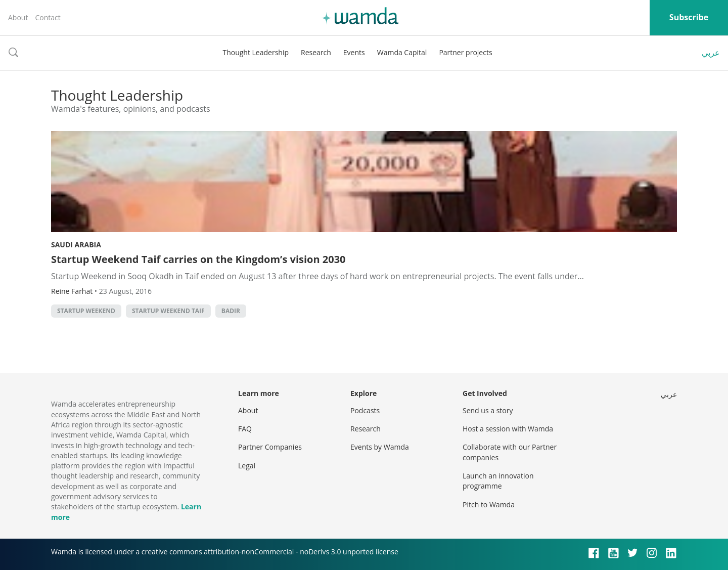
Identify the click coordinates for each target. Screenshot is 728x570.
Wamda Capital (402, 52)
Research (316, 52)
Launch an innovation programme (498, 481)
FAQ (245, 429)
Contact (48, 17)
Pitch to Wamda (489, 505)
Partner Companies (270, 447)
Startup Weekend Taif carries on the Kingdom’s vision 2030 (198, 259)
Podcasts (365, 410)
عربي (711, 53)
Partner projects (465, 52)
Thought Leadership (256, 52)
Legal (247, 466)
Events (354, 52)
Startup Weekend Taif (168, 311)
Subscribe (689, 17)
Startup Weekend (86, 311)
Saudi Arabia (76, 245)
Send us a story (488, 410)
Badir (231, 311)
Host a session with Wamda (508, 429)
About (18, 17)
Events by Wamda (380, 447)
